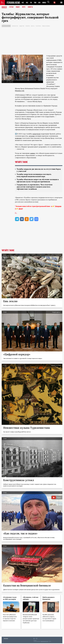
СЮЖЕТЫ (31, 7)
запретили (36, 134)
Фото (24, 7)
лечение (32, 136)
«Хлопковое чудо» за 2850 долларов (10, 599)
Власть (33, 26)
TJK (31, 3)
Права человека (46, 26)
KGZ (27, 3)
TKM (35, 3)
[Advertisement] (32, 41)
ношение (18, 138)
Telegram (58, 207)
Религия (28, 26)
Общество (22, 26)
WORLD (45, 3)
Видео (18, 7)
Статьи (12, 7)
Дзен (20, 209)
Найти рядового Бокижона (48, 599)
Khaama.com (20, 91)
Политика (38, 26)
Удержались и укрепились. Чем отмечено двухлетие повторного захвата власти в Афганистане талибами (35, 187)
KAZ (23, 3)
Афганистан (15, 26)
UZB (40, 3)
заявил (33, 153)
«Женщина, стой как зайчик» (31, 599)
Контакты (6, 639)
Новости (4, 7)
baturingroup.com (44, 642)
